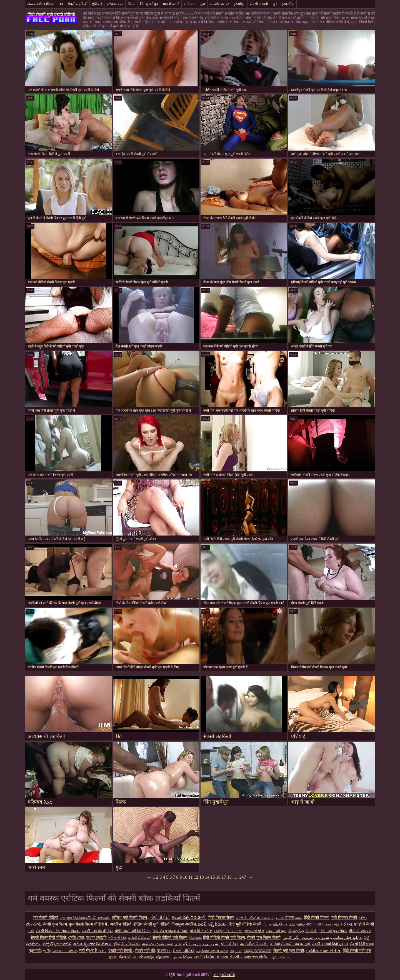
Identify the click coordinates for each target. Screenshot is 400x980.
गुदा (203, 4)
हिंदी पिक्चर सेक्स (221, 918)
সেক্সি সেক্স (76, 938)
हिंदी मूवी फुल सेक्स (333, 931)
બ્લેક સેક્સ (117, 938)
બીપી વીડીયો (160, 918)
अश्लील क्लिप (205, 957)
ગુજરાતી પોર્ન (254, 931)
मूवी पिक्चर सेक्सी (344, 918)
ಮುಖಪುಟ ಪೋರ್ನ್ (155, 957)
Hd (61, 4)
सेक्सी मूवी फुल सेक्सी (289, 951)
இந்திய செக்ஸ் (127, 944)
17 (224, 877)
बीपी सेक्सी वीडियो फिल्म (133, 931)
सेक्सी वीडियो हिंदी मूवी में (330, 944)
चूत (275, 4)
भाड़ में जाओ (171, 4)
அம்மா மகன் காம (157, 944)
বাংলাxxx (325, 924)
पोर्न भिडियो (230, 944)
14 (207, 877)
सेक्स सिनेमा (128, 957)
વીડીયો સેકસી (360, 931)
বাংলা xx (164, 951)
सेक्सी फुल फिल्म (55, 924)
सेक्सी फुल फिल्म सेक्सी (264, 938)
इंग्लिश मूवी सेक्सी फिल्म (130, 918)
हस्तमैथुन (239, 4)
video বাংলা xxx (289, 918)
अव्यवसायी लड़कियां (40, 4)
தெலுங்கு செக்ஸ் (303, 931)
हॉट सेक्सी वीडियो (46, 918)
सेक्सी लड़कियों (77, 4)
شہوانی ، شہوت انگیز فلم (197, 944)
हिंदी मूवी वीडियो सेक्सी (245, 924)
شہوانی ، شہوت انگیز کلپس (322, 938)
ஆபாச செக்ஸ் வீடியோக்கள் (85, 918)
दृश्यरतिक (288, 4)
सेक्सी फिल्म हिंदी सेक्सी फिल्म (58, 931)
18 (229, 877)
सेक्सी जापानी (259, 4)
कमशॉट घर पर (219, 4)
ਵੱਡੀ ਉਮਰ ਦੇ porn (93, 951)
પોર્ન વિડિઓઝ (201, 931)
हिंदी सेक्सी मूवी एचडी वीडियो (51, 15)
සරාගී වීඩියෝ (139, 938)
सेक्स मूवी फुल (276, 931)
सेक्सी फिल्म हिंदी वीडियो (48, 938)
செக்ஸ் (195, 938)
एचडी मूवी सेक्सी (121, 951)
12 (196, 877)
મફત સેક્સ (343, 924)
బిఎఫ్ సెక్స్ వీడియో (212, 924)
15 (213, 877)
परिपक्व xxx (115, 4)
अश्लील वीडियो (121, 924)
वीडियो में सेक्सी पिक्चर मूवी (290, 944)
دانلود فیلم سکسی (346, 938)
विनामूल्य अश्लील (184, 924)
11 (190, 877)
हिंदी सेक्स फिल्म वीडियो (170, 931)
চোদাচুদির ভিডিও (228, 931)
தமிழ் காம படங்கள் (60, 951)
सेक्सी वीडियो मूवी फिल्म (170, 938)
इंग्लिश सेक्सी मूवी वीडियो (151, 924)
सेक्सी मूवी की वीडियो (97, 931)
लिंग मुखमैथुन (149, 4)
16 (218, 877)
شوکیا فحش (182, 957)
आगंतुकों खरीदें (224, 975)
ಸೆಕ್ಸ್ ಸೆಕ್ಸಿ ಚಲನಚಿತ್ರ (57, 944)
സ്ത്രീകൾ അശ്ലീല (323, 951)
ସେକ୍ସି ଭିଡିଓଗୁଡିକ (258, 951)
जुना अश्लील (281, 957)
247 (243, 877)
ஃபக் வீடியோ (275, 924)
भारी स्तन (190, 4)
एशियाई (97, 4)
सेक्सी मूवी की (145, 951)
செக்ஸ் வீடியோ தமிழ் (255, 918)
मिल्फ (132, 4)
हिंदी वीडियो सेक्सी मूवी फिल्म (224, 938)
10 (185, 877)
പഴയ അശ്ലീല (255, 957)
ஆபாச (236, 951)
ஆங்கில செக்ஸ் (254, 944)
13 (202, 877)
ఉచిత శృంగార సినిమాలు (93, 944)
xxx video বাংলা (302, 924)
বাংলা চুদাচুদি (96, 938)
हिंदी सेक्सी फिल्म (317, 918)
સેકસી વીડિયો (183, 951)
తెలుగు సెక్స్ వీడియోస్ (189, 918)
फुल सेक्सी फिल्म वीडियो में (88, 924)
